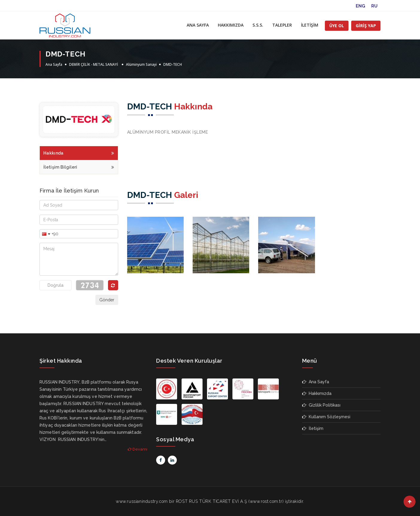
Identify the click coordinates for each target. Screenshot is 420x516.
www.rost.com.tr (266, 501)
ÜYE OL (337, 26)
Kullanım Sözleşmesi (326, 417)
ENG (360, 6)
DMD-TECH (173, 64)
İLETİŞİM (310, 25)
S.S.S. (258, 25)
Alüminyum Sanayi (142, 64)
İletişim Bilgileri (79, 166)
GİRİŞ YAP (366, 26)
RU (374, 6)
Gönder (107, 300)
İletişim (313, 428)
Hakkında (79, 152)
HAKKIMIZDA (231, 25)
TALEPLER (282, 25)
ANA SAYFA (198, 25)
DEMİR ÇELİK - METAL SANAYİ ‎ (94, 64)
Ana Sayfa (54, 64)
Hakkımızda (317, 393)
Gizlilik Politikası (321, 405)
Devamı (137, 449)
